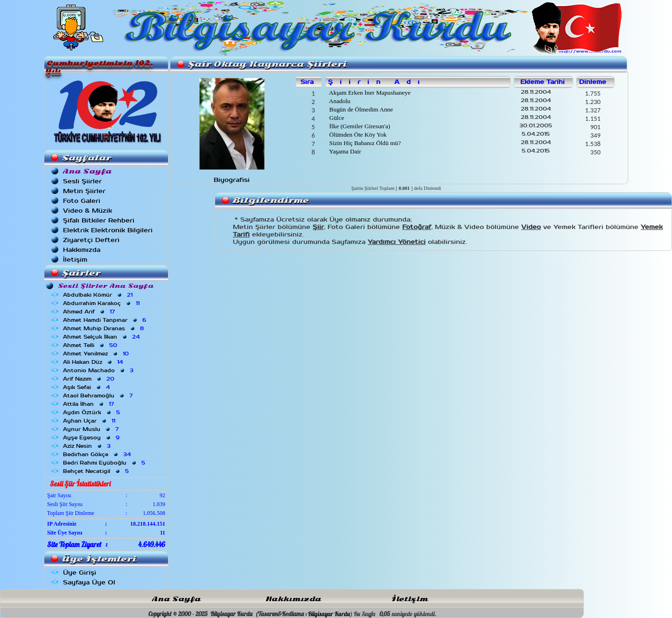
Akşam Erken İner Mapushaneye (369, 93)
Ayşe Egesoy (92, 437)
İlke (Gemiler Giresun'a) (359, 126)
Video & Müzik (87, 211)
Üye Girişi (80, 573)
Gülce (336, 118)
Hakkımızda (82, 250)
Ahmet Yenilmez (97, 354)
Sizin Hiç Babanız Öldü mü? (364, 143)
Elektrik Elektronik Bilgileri (108, 230)
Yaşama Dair (344, 151)
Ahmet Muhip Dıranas (104, 328)
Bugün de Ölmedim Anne (360, 109)
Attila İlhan (89, 404)
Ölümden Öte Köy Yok (357, 135)
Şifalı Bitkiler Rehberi (99, 220)
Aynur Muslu (92, 429)
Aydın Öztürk (92, 412)
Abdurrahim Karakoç (102, 303)
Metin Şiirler (84, 191)
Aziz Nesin (88, 446)
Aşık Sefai (87, 387)
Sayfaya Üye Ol (89, 582)
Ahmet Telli (91, 345)
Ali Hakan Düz (94, 362)
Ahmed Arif (90, 312)
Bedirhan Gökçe (98, 454)
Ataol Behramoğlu (99, 396)
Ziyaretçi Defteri (91, 240)
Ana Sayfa (176, 599)
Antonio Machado (99, 370)
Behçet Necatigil (97, 471)
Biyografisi (232, 180)
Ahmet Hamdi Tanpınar (105, 320)
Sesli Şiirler (82, 181)
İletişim (75, 260)
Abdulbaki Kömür (99, 295)
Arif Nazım (90, 379)
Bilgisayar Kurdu (329, 614)
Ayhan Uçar (90, 421)
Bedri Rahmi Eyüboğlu (105, 463)
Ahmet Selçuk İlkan (102, 337)
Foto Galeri (82, 201)
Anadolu (339, 101)
